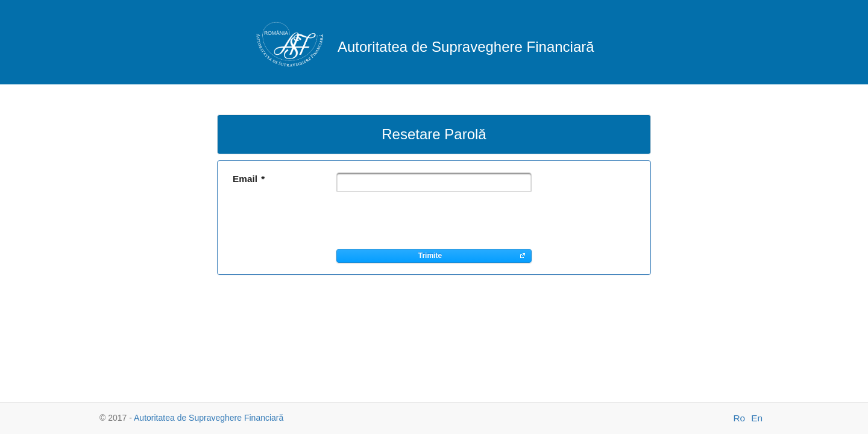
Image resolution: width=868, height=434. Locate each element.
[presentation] (428, 220)
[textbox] (434, 182)
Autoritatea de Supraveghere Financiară (209, 418)
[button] (434, 256)
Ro (739, 418)
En (757, 418)
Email (249, 179)
